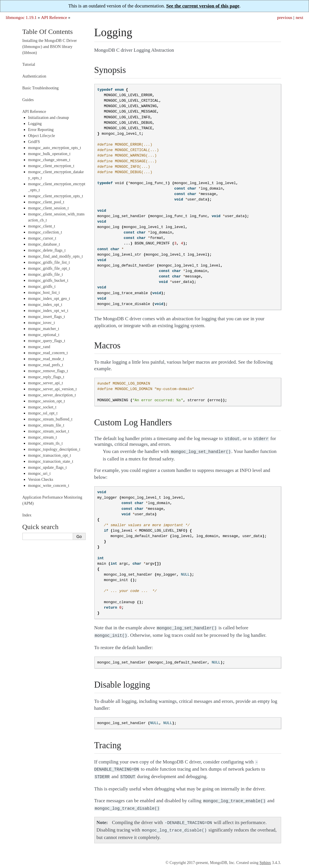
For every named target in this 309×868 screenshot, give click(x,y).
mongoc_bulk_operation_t (49, 154)
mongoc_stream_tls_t (46, 443)
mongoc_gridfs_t (42, 287)
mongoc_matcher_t (44, 329)
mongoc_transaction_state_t (51, 461)
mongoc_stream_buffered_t (50, 419)
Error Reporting (41, 130)
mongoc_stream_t (43, 437)
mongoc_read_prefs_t (46, 365)
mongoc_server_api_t (46, 383)
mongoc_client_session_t (49, 208)
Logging (35, 124)
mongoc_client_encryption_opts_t (56, 196)
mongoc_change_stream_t (49, 160)
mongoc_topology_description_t (54, 449)
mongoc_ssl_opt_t (43, 413)
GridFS (34, 142)
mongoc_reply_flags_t (46, 377)
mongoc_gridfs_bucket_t (48, 280)
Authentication (34, 76)
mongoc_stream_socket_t (49, 431)
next (300, 17)
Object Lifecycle (42, 136)
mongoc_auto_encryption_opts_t (55, 148)
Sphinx (265, 857)
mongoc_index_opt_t (45, 305)
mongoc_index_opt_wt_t (48, 311)
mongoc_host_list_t (44, 293)
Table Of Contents (48, 32)
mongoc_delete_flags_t (47, 250)
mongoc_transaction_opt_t (50, 455)
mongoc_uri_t (40, 473)
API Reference (54, 17)
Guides (28, 100)
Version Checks (41, 480)
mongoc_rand (39, 347)
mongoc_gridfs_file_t (46, 274)
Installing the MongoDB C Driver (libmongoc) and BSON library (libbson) (50, 47)
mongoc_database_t (44, 244)
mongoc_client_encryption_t (51, 166)
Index (27, 515)
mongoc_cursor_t (42, 238)
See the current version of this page (203, 6)
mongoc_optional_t (44, 335)
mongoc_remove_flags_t (48, 371)
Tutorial (29, 64)
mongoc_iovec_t (42, 323)
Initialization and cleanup (49, 118)
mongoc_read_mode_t (46, 359)
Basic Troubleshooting (41, 88)
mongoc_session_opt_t (47, 401)
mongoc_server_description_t (52, 395)
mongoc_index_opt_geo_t (49, 299)
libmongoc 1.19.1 (21, 17)
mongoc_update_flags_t (48, 467)
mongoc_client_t (42, 226)
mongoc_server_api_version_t (53, 389)
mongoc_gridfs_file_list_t (49, 262)
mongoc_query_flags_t (47, 341)
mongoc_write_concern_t (49, 486)
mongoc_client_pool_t (46, 202)
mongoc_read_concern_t (48, 353)
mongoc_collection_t (45, 232)
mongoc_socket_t (42, 407)
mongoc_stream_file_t (46, 425)
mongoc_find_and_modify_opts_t (56, 256)
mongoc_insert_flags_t (47, 317)
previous (285, 17)
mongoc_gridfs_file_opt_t (49, 268)
